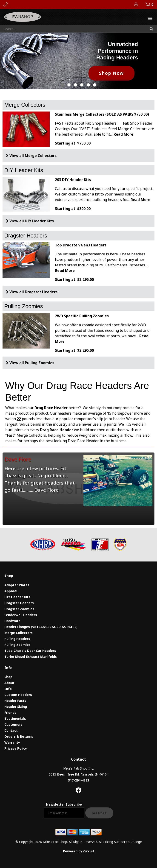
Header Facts (15, 701)
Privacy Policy (16, 748)
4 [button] (88, 85)
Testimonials (15, 719)
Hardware (12, 621)
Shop (8, 677)
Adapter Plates (17, 585)
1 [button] (69, 85)
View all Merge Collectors (33, 156)
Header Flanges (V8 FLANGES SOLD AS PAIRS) (41, 627)
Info (8, 689)
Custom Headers (18, 695)
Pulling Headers (17, 639)
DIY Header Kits (24, 170)
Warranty (12, 742)
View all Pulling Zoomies (32, 363)
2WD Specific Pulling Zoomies (82, 316)
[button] (145, 61)
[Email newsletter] (64, 813)
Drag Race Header (57, 430)
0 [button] (63, 85)
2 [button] (75, 85)
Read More (123, 134)
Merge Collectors (25, 105)
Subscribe (99, 813)
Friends (10, 713)
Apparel (11, 591)
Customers (13, 724)
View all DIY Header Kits (32, 221)
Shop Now (111, 73)
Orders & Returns (19, 736)
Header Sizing (16, 707)
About (9, 683)
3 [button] (82, 85)
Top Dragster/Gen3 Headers (81, 245)
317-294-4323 (79, 780)
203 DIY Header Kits (73, 180)
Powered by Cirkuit (79, 851)
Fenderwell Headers (21, 615)
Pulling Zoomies (24, 306)
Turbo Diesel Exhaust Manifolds (31, 657)
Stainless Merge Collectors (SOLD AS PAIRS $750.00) (102, 114)
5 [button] (95, 85)
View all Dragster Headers (33, 292)
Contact (11, 730)
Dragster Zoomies (19, 609)
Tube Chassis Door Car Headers (30, 651)
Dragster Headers (26, 236)
